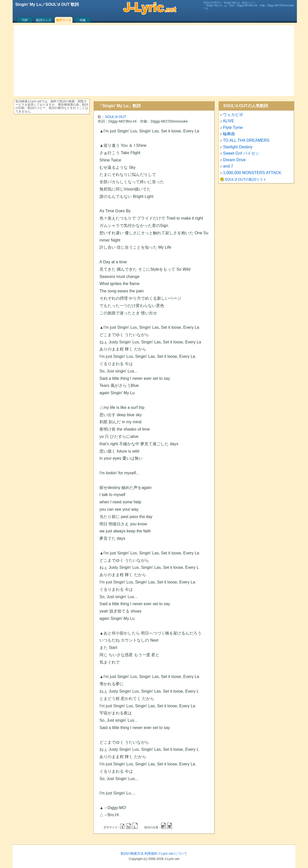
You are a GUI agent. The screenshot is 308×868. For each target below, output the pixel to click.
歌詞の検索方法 (132, 853)
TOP (25, 20)
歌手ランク (64, 20)
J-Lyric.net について (173, 853)
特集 (83, 20)
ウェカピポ (233, 115)
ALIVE (229, 121)
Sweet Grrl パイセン (241, 153)
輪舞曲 (229, 134)
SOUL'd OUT (115, 117)
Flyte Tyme (233, 127)
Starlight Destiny (238, 147)
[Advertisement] (154, 61)
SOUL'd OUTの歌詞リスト (246, 179)
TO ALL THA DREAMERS (246, 140)
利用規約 (151, 853)
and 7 (228, 166)
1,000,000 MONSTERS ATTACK (252, 173)
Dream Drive (234, 160)
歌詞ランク (44, 20)
